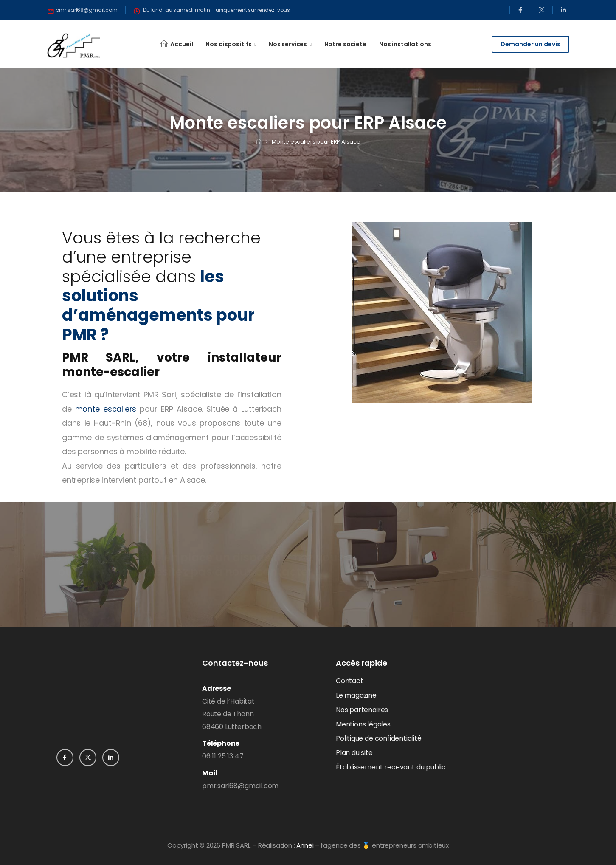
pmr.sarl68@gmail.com (240, 786)
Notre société (345, 44)
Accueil (181, 44)
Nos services (288, 44)
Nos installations (405, 44)
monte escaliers (106, 409)
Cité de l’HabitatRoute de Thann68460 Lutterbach (232, 714)
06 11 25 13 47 (223, 756)
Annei (305, 845)
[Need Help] (83, 10)
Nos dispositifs (228, 44)
